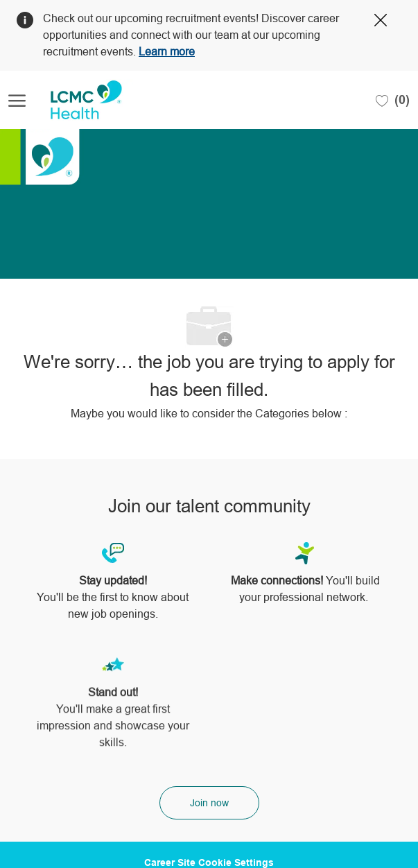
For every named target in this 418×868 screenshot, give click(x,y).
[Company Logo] (78, 100)
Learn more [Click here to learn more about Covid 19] (167, 52)
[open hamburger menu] (17, 100)
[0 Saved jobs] (393, 100)
